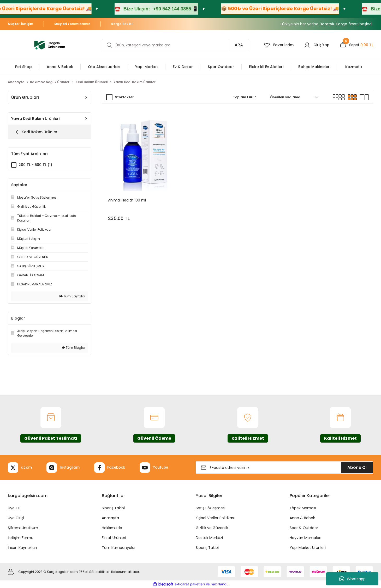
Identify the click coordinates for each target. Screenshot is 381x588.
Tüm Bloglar (74, 348)
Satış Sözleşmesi (211, 508)
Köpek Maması (303, 508)
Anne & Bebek (302, 518)
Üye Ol (14, 508)
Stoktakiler (124, 97)
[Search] (175, 45)
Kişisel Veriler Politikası (215, 518)
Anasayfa (110, 518)
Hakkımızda (112, 528)
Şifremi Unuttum (23, 528)
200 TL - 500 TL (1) (36, 165)
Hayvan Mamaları (305, 538)
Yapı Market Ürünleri (308, 548)
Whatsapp (352, 579)
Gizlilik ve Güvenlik (212, 528)
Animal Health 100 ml (127, 200)
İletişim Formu (21, 538)
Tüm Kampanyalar (119, 548)
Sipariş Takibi (113, 508)
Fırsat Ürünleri (114, 538)
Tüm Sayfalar (72, 296)
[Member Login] (316, 45)
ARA (237, 45)
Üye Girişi (16, 518)
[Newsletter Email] (284, 468)
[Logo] (50, 45)
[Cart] (356, 45)
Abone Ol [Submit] (357, 467)
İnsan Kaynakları (22, 548)
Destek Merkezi (209, 538)
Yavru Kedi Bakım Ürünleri (135, 82)
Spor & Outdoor (304, 528)
